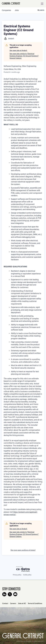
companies (6, 10)
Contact (5, 603)
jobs (17, 10)
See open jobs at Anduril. (18, 50)
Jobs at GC (22, 603)
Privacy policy (17, 575)
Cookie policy (27, 575)
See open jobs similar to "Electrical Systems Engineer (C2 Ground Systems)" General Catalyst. (24, 56)
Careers (13, 603)
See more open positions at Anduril (23, 550)
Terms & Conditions (35, 603)
